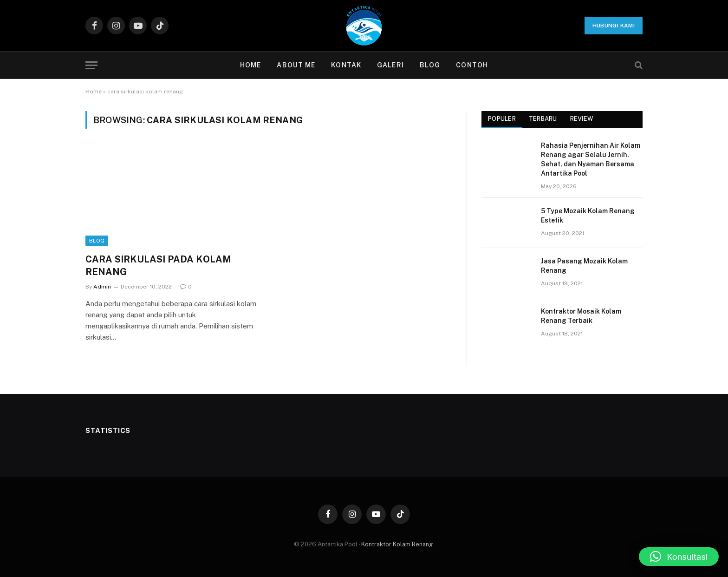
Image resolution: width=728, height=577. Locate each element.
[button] (679, 557)
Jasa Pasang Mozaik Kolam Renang (584, 266)
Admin (102, 287)
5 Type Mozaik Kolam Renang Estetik (588, 216)
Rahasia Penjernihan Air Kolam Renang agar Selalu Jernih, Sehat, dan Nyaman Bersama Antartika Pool (591, 159)
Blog (430, 65)
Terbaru (543, 119)
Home (250, 65)
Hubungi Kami (614, 26)
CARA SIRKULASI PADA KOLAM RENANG (158, 266)
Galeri (390, 65)
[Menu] (91, 65)
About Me (296, 65)
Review (582, 119)
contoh (472, 65)
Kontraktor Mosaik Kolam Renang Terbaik (581, 316)
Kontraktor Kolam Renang (397, 544)
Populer (502, 119)
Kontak (346, 65)
